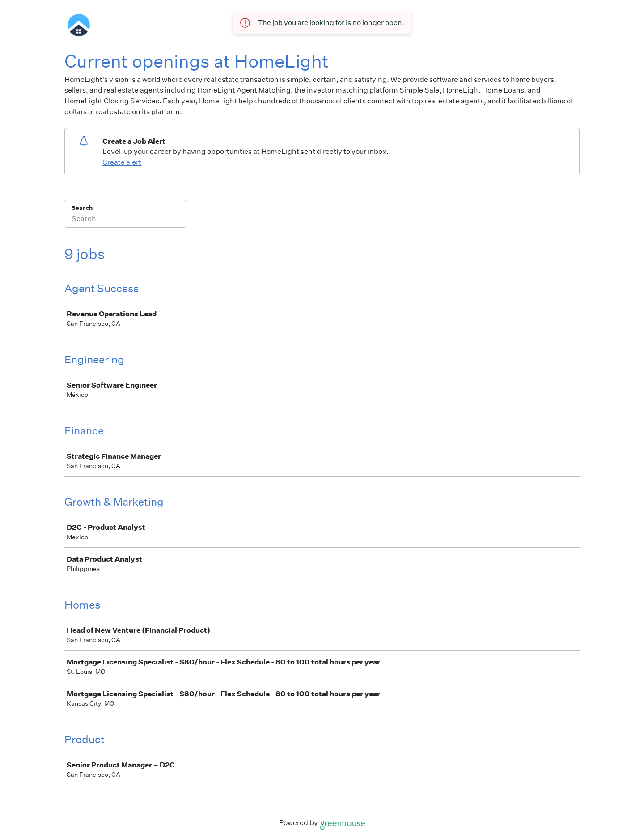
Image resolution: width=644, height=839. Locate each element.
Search (82, 208)
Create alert (122, 162)
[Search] (125, 220)
